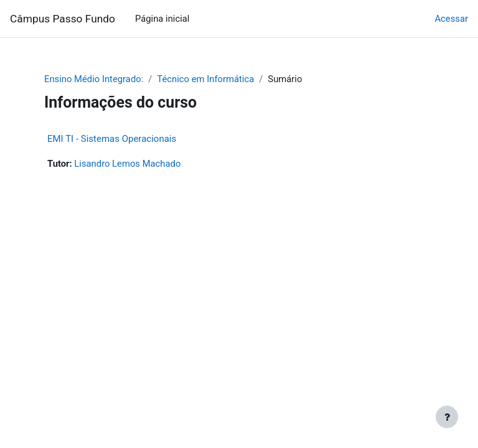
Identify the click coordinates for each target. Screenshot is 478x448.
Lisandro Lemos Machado (127, 164)
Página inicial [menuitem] (162, 19)
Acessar (451, 19)
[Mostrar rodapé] (447, 417)
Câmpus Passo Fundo (63, 19)
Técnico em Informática (205, 79)
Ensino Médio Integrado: (94, 79)
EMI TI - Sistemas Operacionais (112, 139)
